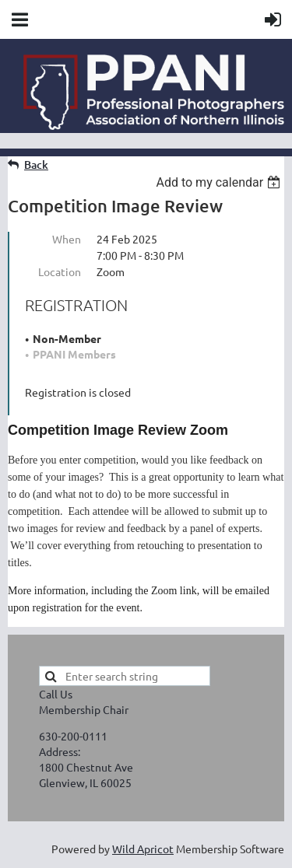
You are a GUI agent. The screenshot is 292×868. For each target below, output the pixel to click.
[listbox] (220, 182)
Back (36, 164)
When (67, 239)
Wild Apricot (143, 849)
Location (60, 271)
